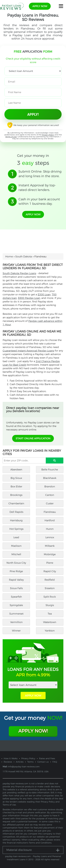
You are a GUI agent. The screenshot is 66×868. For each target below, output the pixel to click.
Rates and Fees (47, 758)
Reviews (8, 762)
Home (9, 256)
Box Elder (16, 486)
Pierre (50, 563)
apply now (40, 6)
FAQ (55, 762)
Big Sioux (16, 478)
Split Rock (50, 597)
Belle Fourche (50, 470)
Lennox (50, 537)
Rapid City (50, 571)
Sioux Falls (16, 588)
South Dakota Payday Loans (19, 273)
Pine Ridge (16, 571)
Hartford (50, 520)
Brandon (50, 486)
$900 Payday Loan (29, 298)
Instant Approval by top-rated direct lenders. (37, 188)
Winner (16, 631)
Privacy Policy (48, 135)
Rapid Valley (16, 580)
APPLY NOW (33, 696)
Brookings (16, 495)
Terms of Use (11, 137)
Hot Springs (16, 529)
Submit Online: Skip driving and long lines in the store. (40, 174)
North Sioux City (16, 563)
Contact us (43, 762)
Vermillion (16, 622)
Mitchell (16, 554)
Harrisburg (16, 520)
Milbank (50, 546)
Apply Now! (33, 731)
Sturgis (50, 605)
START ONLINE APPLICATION (33, 438)
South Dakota (24, 256)
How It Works (11, 758)
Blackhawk (50, 478)
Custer (50, 503)
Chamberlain (16, 503)
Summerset (16, 614)
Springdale (16, 605)
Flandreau (50, 512)
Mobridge (50, 554)
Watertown (50, 622)
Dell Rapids (16, 512)
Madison (16, 546)
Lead (16, 537)
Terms (30, 762)
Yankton (50, 631)
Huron (50, 529)
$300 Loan (44, 294)
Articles (20, 762)
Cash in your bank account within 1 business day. (39, 202)
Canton (50, 495)
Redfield (50, 580)
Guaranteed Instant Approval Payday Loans (28, 351)
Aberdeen (16, 470)
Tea (50, 614)
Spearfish (16, 597)
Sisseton (50, 588)
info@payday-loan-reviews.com (24, 767)
